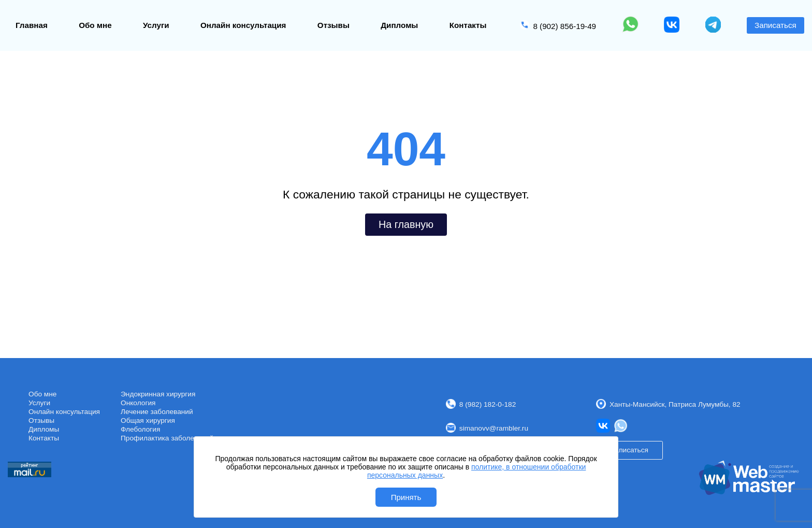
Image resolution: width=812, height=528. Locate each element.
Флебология (140, 429)
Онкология (138, 403)
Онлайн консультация (243, 25)
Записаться (775, 25)
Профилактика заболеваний (167, 438)
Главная (32, 25)
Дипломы (399, 25)
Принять (406, 497)
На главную (406, 224)
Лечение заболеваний (157, 412)
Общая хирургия (148, 420)
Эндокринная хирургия (158, 394)
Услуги (156, 25)
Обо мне (95, 25)
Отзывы (334, 25)
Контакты (468, 25)
